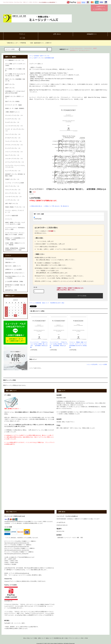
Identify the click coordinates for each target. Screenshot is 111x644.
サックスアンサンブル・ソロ (13, 148)
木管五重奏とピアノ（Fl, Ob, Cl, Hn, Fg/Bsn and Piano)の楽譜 (15, 92)
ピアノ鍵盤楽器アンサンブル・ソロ (14, 60)
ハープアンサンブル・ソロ (12, 200)
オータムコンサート (84, 50)
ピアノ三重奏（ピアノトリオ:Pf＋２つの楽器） (15, 65)
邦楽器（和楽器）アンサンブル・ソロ (15, 207)
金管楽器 (36, 56)
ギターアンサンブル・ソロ (12, 186)
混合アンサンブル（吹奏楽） (13, 102)
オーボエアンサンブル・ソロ (13, 138)
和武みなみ (38, 80)
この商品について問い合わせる (51, 206)
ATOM (86, 638)
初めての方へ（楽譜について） (13, 266)
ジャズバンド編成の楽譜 (12, 216)
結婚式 (95, 48)
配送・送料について (40, 638)
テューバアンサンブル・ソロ (13, 171)
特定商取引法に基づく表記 (57, 303)
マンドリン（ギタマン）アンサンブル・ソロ (14, 211)
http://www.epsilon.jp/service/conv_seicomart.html (17, 550)
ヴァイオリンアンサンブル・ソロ (14, 115)
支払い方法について (28, 638)
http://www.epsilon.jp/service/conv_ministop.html (16, 554)
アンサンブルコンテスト (76, 48)
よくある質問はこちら (99, 9)
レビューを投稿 (103, 364)
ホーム (31, 56)
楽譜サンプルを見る (36, 67)
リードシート (9, 219)
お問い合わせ (55, 34)
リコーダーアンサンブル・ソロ (13, 197)
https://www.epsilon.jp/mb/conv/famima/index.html (17, 543)
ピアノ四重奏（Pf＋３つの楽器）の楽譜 (15, 70)
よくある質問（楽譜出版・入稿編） (14, 281)
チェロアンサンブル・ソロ (12, 122)
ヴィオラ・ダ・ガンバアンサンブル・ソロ (15, 130)
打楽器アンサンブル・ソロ (12, 179)
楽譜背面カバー (74, 50)
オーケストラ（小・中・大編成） (14, 105)
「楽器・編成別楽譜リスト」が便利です (39, 43)
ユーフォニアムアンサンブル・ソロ (14, 162)
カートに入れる (80, 296)
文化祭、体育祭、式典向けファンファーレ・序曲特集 (15, 244)
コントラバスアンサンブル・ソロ (14, 126)
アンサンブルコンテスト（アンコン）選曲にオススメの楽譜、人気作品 (15, 234)
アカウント (21, 34)
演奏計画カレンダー (10, 263)
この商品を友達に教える (36, 206)
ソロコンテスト (88, 48)
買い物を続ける (65, 206)
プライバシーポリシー (74, 638)
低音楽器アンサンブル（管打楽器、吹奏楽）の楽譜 (15, 175)
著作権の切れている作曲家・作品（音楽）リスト (15, 286)
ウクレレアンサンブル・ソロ (13, 190)
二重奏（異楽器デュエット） (13, 112)
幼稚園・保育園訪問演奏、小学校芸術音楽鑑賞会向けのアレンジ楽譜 (15, 249)
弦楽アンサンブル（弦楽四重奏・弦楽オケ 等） (15, 80)
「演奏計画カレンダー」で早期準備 (15, 43)
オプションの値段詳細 (35, 303)
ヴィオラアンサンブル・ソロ (13, 119)
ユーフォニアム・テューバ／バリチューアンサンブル (15, 166)
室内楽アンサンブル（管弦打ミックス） (14, 97)
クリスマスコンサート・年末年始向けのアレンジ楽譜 (15, 229)
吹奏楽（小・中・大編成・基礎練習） (15, 108)
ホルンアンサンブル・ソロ (12, 155)
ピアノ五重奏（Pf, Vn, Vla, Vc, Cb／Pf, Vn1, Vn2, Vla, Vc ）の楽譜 (15, 75)
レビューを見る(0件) (92, 364)
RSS (82, 638)
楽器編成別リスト (90, 34)
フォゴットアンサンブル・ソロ (13, 141)
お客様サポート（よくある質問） (14, 269)
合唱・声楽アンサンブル (12, 204)
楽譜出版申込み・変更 (11, 290)
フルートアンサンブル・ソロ (13, 134)
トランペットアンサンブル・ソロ (14, 152)
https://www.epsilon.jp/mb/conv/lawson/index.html (17, 547)
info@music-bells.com (62, 525)
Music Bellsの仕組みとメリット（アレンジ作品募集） (15, 277)
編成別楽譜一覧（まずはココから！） (15, 273)
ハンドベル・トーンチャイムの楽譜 (14, 183)
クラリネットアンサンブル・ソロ (14, 145)
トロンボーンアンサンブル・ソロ (14, 159)
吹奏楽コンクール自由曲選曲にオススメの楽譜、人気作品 (15, 239)
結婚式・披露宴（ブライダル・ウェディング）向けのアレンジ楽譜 (15, 223)
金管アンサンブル (45, 56)
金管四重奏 (38, 73)
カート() (21, 38)
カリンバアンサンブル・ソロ (13, 193)
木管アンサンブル (10, 88)
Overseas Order (9, 259)
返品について (46, 303)
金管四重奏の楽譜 (49, 58)
